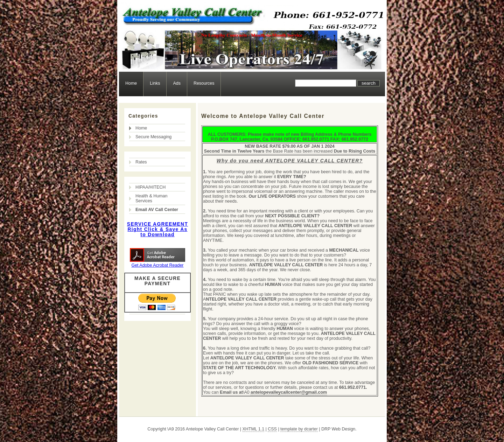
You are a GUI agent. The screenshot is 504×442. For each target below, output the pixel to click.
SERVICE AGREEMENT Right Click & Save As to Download (157, 229)
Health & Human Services (151, 198)
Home (131, 83)
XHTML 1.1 (254, 429)
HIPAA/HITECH (150, 187)
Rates (141, 162)
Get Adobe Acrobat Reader (157, 265)
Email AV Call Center (157, 210)
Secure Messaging (153, 137)
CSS (272, 429)
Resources (204, 83)
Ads (177, 83)
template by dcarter (299, 429)
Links (155, 83)
